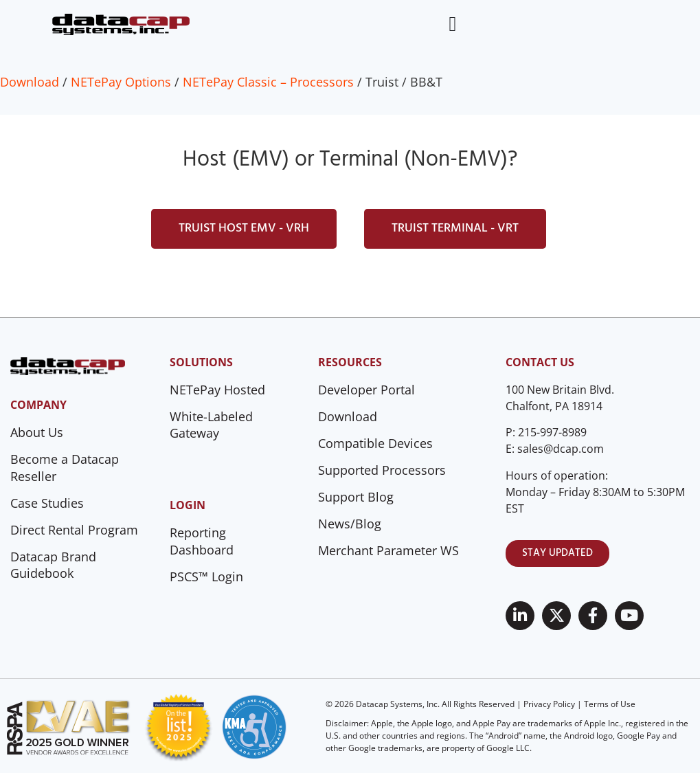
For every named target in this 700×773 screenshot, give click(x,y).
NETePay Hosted (217, 390)
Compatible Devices (375, 443)
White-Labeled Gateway (211, 425)
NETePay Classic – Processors (268, 82)
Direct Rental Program (74, 530)
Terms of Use (610, 704)
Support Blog (356, 497)
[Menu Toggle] (452, 24)
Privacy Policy (549, 704)
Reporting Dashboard (202, 541)
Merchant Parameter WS (388, 550)
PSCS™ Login (206, 576)
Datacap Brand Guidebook (53, 565)
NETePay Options (121, 82)
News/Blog (350, 524)
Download (30, 82)
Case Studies (47, 503)
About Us (37, 432)
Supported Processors (382, 470)
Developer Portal (366, 390)
